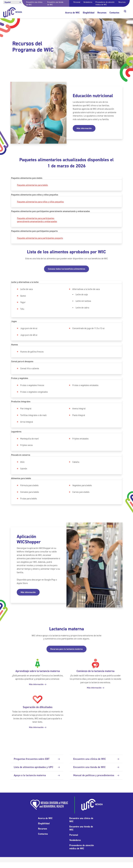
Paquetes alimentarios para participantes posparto (40, 242)
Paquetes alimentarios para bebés (33, 185)
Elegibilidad (89, 13)
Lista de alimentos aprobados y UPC (37, 773)
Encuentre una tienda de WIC (96, 773)
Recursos (122, 2)
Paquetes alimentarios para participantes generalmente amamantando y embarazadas (37, 223)
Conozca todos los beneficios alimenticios (66, 272)
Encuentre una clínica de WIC (96, 764)
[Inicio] (13, 12)
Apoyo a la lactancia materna (37, 781)
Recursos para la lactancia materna (66, 655)
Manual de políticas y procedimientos (96, 781)
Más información (84, 128)
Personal (77, 2)
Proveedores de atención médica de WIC (105, 3)
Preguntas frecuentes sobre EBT (37, 764)
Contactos (114, 13)
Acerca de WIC (72, 13)
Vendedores (88, 2)
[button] (13, 2)
